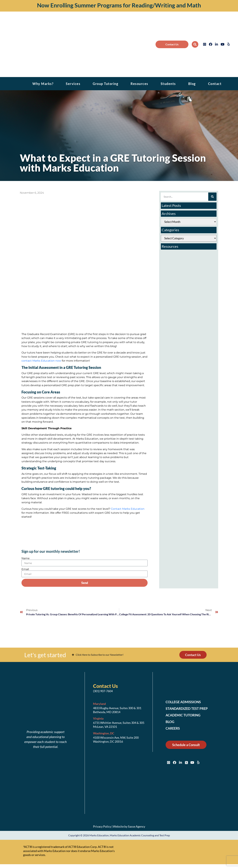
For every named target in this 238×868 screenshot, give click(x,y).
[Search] (212, 197)
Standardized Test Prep (189, 709)
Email (25, 569)
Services (73, 84)
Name (26, 558)
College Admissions (185, 702)
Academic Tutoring (185, 716)
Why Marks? (43, 84)
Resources (139, 84)
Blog (192, 84)
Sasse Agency (137, 827)
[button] (195, 44)
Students (168, 84)
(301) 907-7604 (103, 691)
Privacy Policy (102, 827)
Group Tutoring (105, 84)
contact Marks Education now (41, 361)
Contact (215, 84)
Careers (174, 729)
